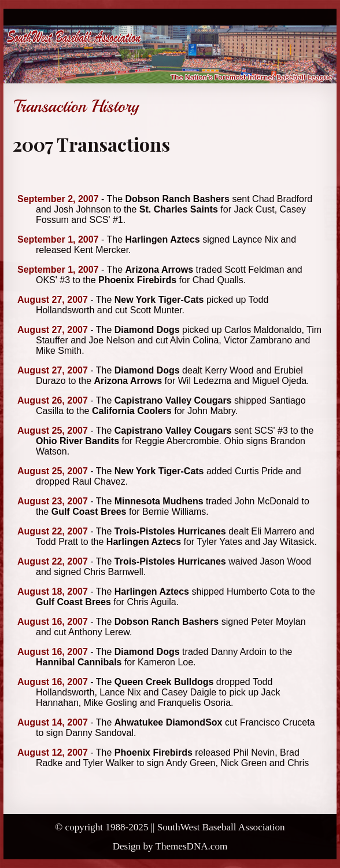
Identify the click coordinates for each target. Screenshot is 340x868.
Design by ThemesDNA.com (170, 846)
